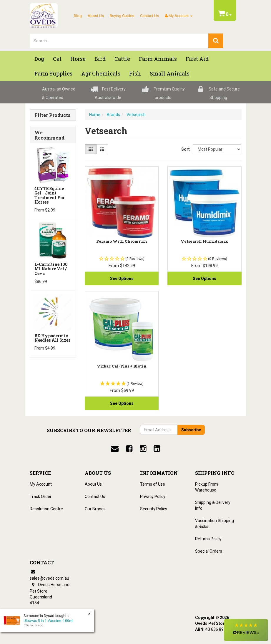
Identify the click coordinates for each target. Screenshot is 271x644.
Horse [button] (78, 59)
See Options (122, 279)
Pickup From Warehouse (207, 487)
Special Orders (209, 551)
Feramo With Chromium (122, 241)
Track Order (41, 497)
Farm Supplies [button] (53, 73)
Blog (78, 16)
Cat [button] (57, 59)
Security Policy (154, 509)
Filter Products (53, 115)
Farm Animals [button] (158, 59)
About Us (96, 16)
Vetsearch (136, 115)
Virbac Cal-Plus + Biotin (122, 366)
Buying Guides (122, 16)
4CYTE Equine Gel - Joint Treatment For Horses (50, 195)
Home (95, 115)
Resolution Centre (46, 509)
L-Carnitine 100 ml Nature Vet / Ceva (51, 269)
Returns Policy (208, 539)
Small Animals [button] (170, 73)
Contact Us (149, 16)
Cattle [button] (122, 59)
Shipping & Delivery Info (213, 505)
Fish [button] (135, 73)
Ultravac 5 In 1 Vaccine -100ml (48, 621)
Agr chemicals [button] (101, 73)
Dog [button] (39, 59)
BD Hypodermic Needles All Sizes (52, 338)
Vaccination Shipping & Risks (215, 524)
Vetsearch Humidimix (205, 241)
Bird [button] (100, 59)
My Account (41, 484)
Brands (113, 115)
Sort (185, 149)
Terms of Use (153, 484)
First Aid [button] (197, 59)
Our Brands (95, 509)
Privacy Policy (153, 497)
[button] (246, 630)
